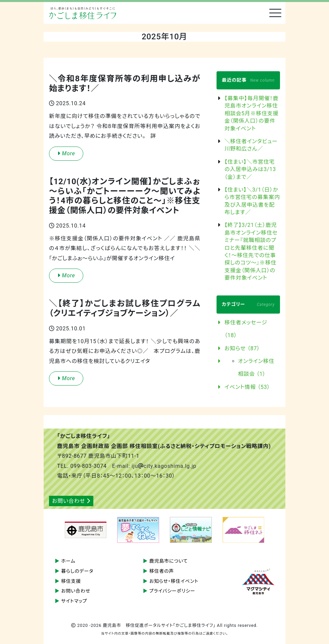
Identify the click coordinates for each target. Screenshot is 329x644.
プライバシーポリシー (172, 591)
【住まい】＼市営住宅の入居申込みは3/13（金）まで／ (250, 169)
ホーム (68, 561)
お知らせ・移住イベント (174, 581)
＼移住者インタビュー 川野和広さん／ (252, 145)
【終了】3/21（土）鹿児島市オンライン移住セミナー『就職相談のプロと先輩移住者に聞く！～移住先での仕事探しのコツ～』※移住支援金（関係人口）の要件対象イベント (251, 251)
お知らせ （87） (242, 348)
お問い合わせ (71, 501)
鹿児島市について (169, 561)
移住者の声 (162, 571)
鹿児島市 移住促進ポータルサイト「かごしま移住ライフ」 (83, 13)
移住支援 (71, 581)
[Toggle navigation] (275, 13)
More (66, 153)
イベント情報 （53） (247, 387)
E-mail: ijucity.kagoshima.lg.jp (154, 466)
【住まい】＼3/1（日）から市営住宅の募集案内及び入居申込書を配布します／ (252, 201)
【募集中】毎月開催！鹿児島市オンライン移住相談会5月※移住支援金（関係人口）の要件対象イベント (252, 113)
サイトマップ (74, 601)
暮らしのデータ (77, 571)
